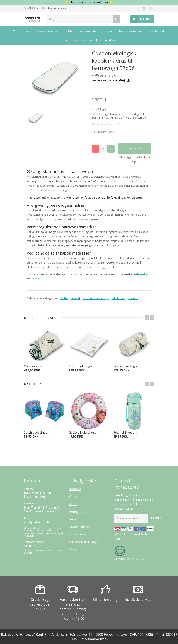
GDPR (73, 504)
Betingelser (77, 512)
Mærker (109, 40)
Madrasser (119, 298)
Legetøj (108, 31)
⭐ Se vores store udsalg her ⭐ (89, 2)
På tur (64, 298)
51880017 (33, 8)
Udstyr (69, 31)
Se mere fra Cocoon (105, 124)
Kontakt (75, 489)
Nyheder (27, 31)
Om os (74, 497)
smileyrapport (136, 559)
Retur (73, 519)
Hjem (15, 31)
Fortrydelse (77, 534)
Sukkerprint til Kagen (84, 542)
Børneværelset (88, 31)
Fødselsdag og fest (48, 31)
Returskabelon (80, 527)
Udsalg (94, 40)
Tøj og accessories (130, 31)
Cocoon (133, 298)
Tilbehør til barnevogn (96, 298)
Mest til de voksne (73, 40)
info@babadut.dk (56, 8)
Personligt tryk (156, 31)
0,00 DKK (146, 19)
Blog (73, 549)
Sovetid (75, 298)
